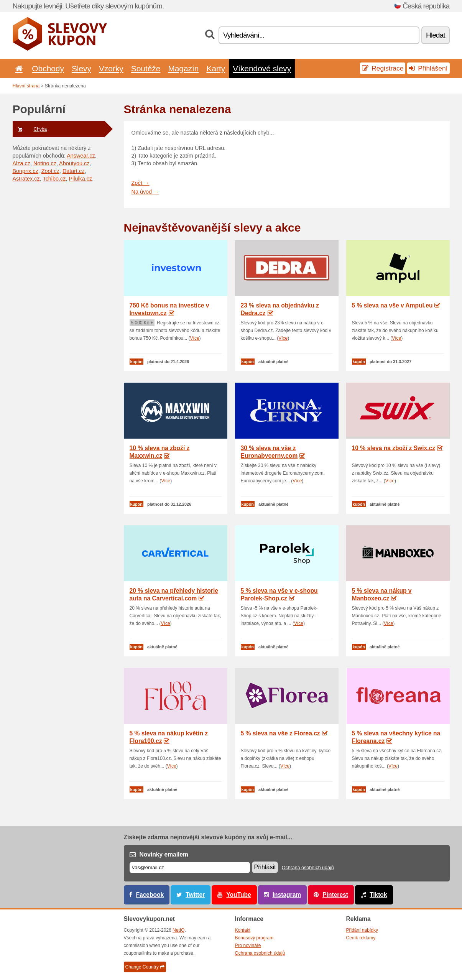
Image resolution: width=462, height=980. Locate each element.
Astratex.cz (26, 179)
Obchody (48, 68)
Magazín (183, 68)
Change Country (145, 967)
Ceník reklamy (361, 938)
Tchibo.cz (54, 179)
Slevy (81, 68)
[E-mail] (190, 867)
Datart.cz (74, 171)
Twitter (195, 895)
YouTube (238, 895)
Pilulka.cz (80, 179)
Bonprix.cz (25, 171)
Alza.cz (21, 163)
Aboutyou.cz (74, 163)
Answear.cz (81, 156)
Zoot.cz (50, 171)
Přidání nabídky (362, 930)
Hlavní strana (26, 86)
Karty (216, 68)
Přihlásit (265, 867)
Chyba (30, 129)
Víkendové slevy (262, 68)
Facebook (150, 895)
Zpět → (141, 183)
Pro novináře (248, 945)
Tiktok (378, 895)
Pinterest (335, 895)
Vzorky (111, 68)
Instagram (287, 895)
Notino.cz (45, 163)
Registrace (383, 68)
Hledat (435, 35)
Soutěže (146, 68)
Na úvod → (145, 192)
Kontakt (243, 930)
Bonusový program (254, 938)
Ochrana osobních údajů (308, 868)
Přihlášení (428, 68)
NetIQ (178, 930)
